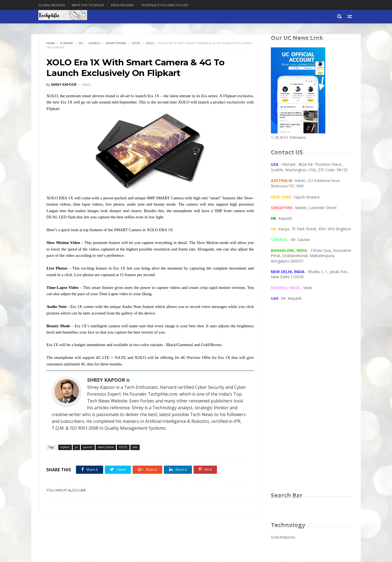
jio (81, 43)
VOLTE (136, 43)
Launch (94, 43)
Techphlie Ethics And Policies (166, 5)
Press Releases (123, 5)
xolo (150, 43)
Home (51, 43)
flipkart (67, 43)
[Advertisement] (312, 402)
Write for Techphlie (89, 5)
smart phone (116, 43)
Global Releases (53, 5)
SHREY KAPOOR (106, 380)
